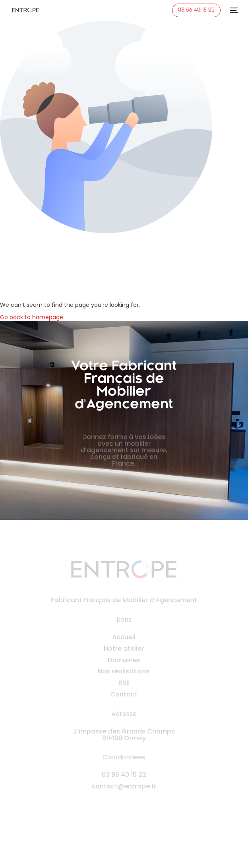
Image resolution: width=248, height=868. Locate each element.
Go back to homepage (32, 317)
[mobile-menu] (233, 10)
